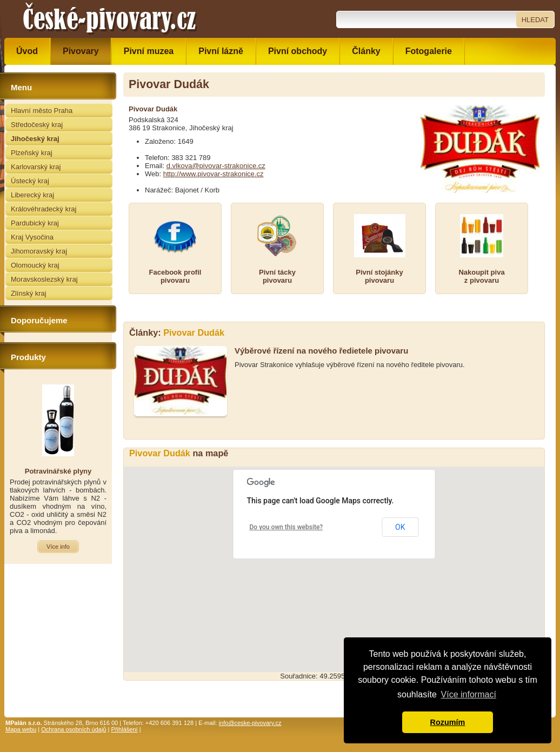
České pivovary (110, 19)
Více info (58, 547)
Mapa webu (21, 729)
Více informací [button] (469, 694)
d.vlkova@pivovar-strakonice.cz (216, 166)
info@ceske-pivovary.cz (250, 723)
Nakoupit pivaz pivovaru (481, 276)
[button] (334, 559)
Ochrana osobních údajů (74, 729)
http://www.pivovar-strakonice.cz (214, 174)
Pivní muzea (149, 51)
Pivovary (81, 51)
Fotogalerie (429, 51)
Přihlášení (125, 729)
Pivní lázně (221, 51)
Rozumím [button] (448, 722)
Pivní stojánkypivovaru (379, 276)
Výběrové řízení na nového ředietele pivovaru (321, 351)
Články (366, 51)
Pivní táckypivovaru (277, 276)
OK (400, 527)
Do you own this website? (286, 527)
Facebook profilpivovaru (175, 276)
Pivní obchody (298, 51)
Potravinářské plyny (58, 471)
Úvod (27, 51)
